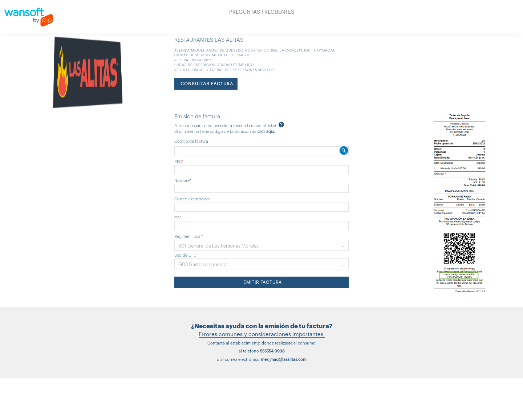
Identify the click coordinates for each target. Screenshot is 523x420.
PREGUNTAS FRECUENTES (262, 12)
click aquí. (266, 132)
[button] (261, 245)
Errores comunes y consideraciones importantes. (262, 335)
